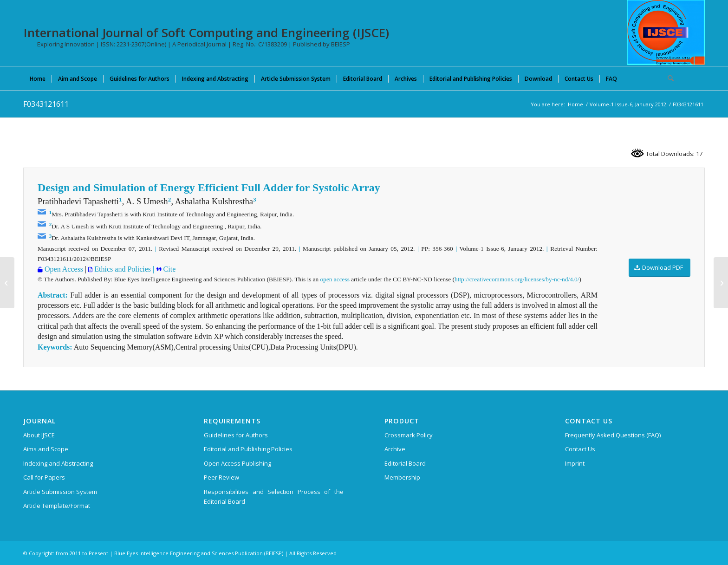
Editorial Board (405, 463)
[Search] (668, 78)
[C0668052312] (7, 283)
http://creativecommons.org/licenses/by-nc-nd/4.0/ (517, 279)
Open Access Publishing (237, 463)
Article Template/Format (57, 506)
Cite (169, 269)
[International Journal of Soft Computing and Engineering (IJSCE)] (666, 32)
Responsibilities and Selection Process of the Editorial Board (274, 497)
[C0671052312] (721, 283)
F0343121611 (46, 104)
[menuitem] (38, 78)
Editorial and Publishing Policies (248, 449)
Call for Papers (44, 477)
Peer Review (221, 477)
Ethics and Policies (122, 269)
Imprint (575, 463)
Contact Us (580, 449)
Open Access (63, 269)
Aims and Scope (46, 449)
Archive (395, 449)
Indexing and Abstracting (58, 463)
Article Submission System (60, 492)
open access (335, 279)
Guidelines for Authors (236, 435)
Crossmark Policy (409, 435)
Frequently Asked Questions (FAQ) (613, 435)
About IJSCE (39, 435)
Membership (402, 477)
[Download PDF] (660, 268)
